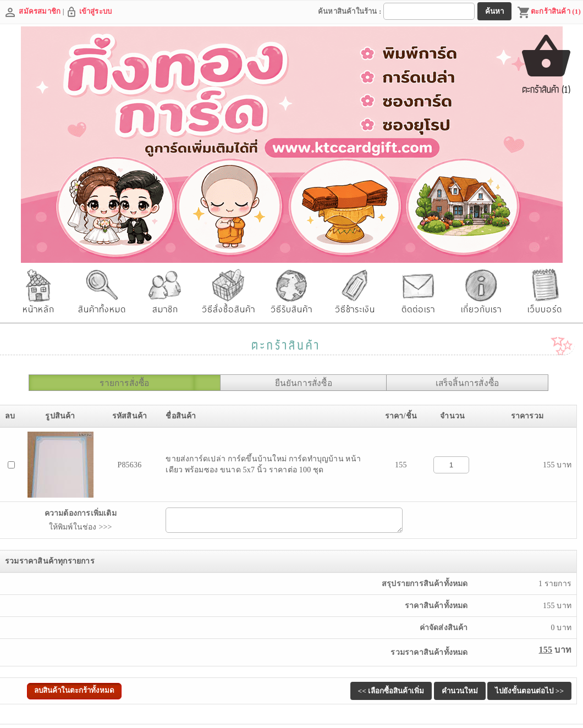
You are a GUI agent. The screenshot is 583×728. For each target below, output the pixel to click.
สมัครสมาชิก (40, 11)
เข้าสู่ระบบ (96, 11)
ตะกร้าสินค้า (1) (549, 13)
